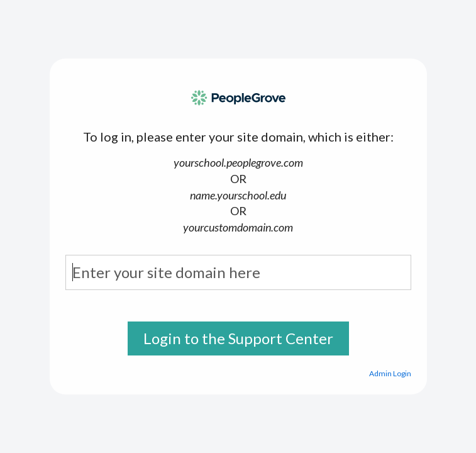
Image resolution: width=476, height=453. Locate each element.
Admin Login (390, 373)
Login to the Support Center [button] (238, 338)
